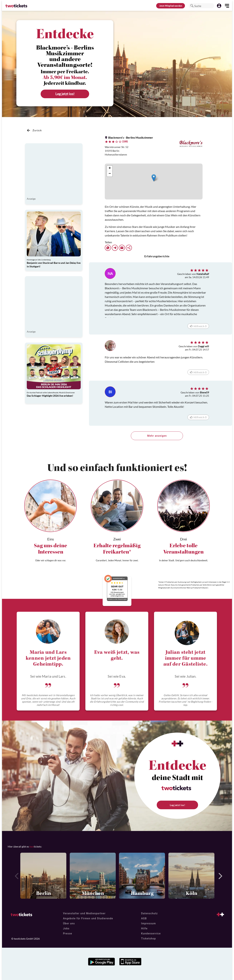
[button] (192, 6)
